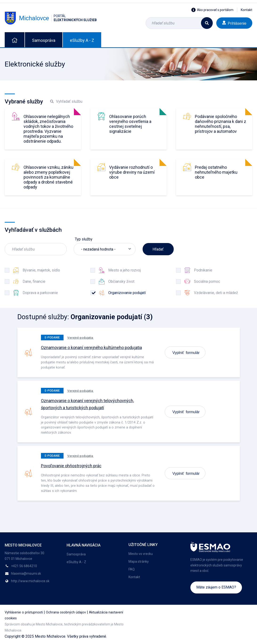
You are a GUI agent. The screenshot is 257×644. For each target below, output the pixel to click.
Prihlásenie (234, 23)
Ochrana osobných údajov (66, 612)
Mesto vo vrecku (141, 554)
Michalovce (51, 18)
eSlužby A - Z (82, 40)
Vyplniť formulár (186, 352)
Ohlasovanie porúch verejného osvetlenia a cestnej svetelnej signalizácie (130, 124)
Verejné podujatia (80, 338)
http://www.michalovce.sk (30, 581)
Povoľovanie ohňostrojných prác (71, 466)
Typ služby (84, 239)
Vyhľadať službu (66, 101)
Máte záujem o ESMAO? (216, 587)
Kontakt (247, 10)
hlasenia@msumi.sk (26, 573)
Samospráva (44, 40)
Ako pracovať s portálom (212, 10)
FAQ (132, 569)
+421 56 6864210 (24, 566)
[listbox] (105, 249)
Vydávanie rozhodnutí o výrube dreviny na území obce (132, 172)
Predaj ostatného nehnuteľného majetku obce (216, 172)
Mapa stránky (139, 562)
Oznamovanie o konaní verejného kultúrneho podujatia (91, 348)
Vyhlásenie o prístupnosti (24, 612)
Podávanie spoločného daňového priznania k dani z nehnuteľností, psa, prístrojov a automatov (221, 124)
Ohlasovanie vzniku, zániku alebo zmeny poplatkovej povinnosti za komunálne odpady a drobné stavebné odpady (48, 177)
